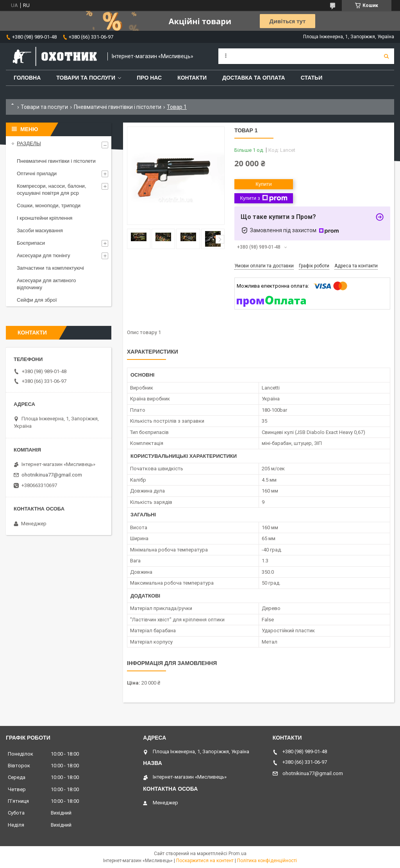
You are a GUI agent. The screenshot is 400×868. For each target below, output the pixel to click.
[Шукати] (386, 56)
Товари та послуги (86, 78)
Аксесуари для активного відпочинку (46, 284)
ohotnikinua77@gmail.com (52, 475)
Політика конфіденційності (267, 861)
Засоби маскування (40, 230)
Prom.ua (237, 854)
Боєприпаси (31, 243)
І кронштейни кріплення (45, 218)
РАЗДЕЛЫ (29, 143)
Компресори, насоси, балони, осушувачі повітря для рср (52, 189)
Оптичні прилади (37, 173)
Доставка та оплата (254, 78)
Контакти (192, 78)
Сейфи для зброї (37, 300)
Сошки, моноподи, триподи (49, 205)
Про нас (149, 78)
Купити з (263, 198)
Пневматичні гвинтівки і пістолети (118, 107)
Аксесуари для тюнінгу (43, 255)
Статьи (312, 78)
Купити (264, 184)
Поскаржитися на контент (205, 861)
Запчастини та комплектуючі (50, 268)
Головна (27, 78)
